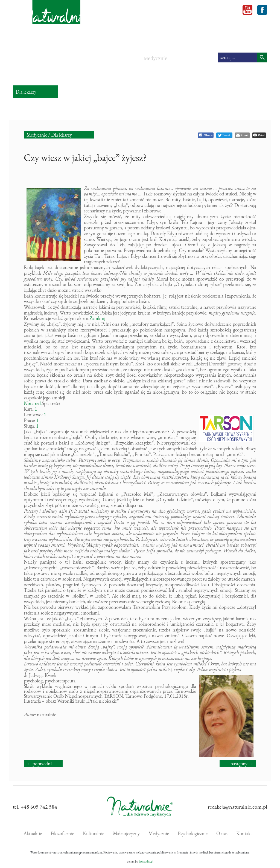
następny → (242, 764)
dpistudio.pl (146, 861)
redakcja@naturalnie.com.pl (237, 807)
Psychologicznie (194, 58)
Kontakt (244, 833)
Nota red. (33, 403)
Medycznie (156, 58)
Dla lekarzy (62, 135)
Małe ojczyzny (125, 62)
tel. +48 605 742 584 (35, 807)
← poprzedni (39, 764)
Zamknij (97, 318)
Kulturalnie (94, 58)
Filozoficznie (59, 58)
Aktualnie (26, 58)
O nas (222, 833)
